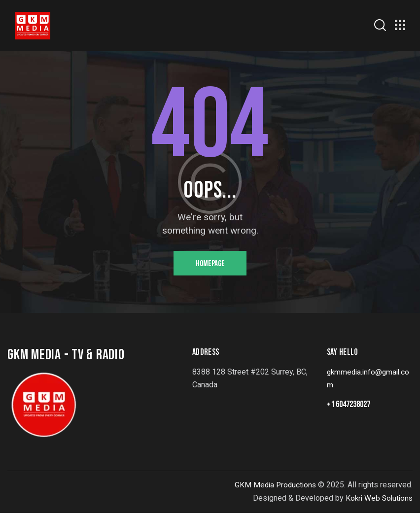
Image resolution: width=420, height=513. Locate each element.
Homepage (210, 264)
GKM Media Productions (274, 486)
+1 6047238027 (349, 406)
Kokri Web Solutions (378, 499)
